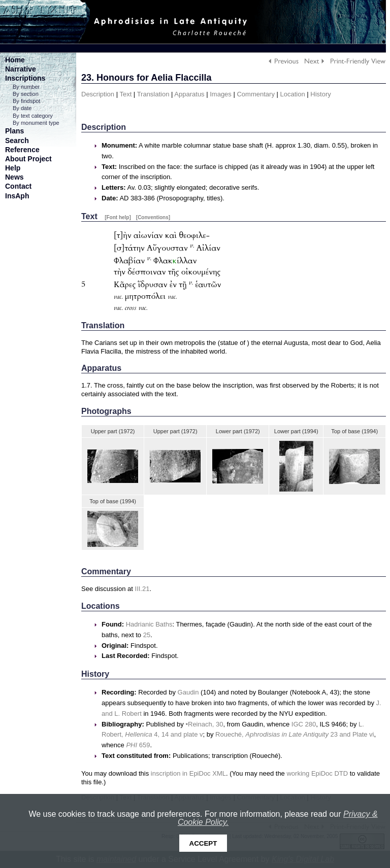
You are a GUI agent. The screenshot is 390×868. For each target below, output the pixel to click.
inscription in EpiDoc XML (188, 773)
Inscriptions (25, 78)
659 (138, 745)
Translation (153, 94)
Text (125, 94)
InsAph (17, 196)
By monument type (36, 123)
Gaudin (188, 692)
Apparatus (189, 94)
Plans (14, 131)
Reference (22, 150)
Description (98, 94)
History (320, 94)
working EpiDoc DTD (317, 773)
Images (221, 94)
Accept (203, 843)
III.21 (142, 589)
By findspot (26, 101)
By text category (33, 116)
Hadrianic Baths (149, 624)
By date (22, 108)
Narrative (21, 69)
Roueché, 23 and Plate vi (295, 734)
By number (26, 87)
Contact (18, 186)
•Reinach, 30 (204, 724)
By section (26, 94)
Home (15, 60)
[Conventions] (153, 217)
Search (17, 141)
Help (13, 168)
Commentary (255, 94)
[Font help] (118, 217)
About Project (28, 159)
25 (147, 635)
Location (293, 94)
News (14, 177)
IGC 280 (304, 724)
